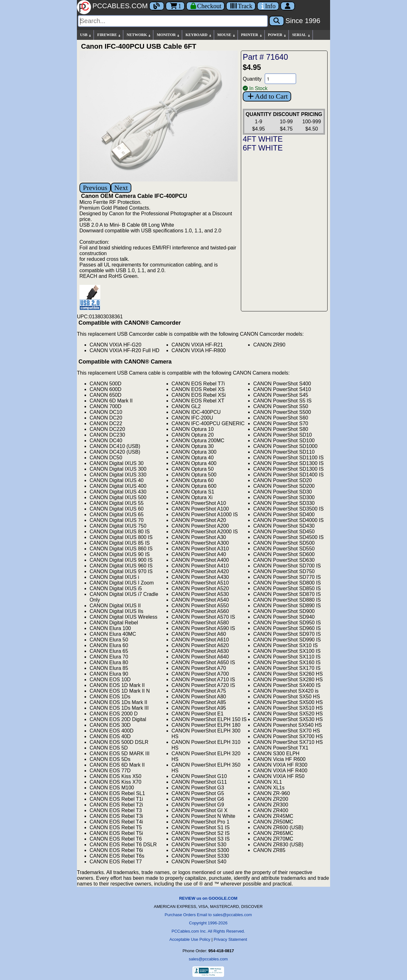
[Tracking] (241, 6)
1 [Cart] (175, 6)
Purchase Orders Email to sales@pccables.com (208, 915)
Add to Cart (267, 96)
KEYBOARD (199, 35)
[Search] (173, 21)
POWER (277, 35)
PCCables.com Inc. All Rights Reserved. (208, 931)
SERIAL (301, 35)
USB (86, 35)
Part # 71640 (265, 57)
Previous (95, 188)
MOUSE (227, 35)
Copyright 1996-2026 (208, 923)
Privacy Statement (230, 939)
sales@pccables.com (208, 959)
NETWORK (139, 35)
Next (121, 188)
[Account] (288, 6)
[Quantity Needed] (280, 79)
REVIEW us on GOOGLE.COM (208, 898)
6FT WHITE (263, 148)
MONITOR (168, 35)
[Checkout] (206, 6)
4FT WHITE (263, 139)
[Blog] (157, 6)
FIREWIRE (109, 35)
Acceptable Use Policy (190, 939)
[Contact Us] (268, 6)
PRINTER (252, 35)
